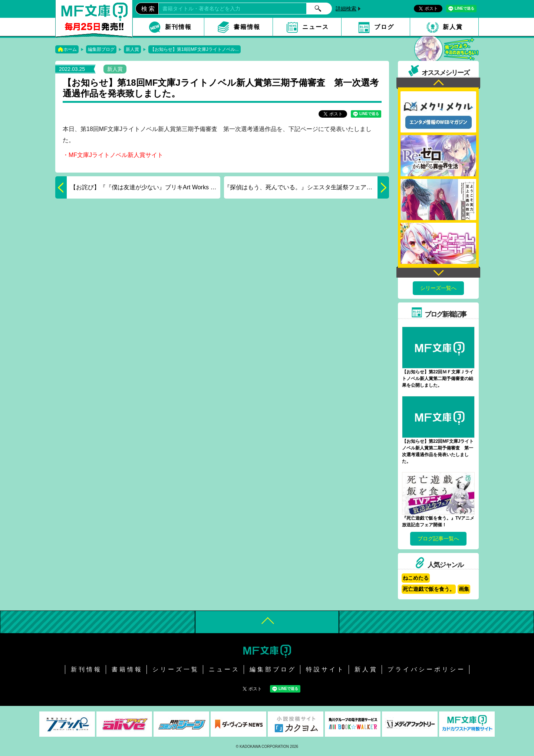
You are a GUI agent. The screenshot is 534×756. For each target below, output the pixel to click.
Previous (438, 83)
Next (438, 272)
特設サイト (325, 669)
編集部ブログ (101, 49)
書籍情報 (247, 27)
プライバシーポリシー (426, 669)
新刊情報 (178, 27)
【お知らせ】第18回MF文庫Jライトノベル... (195, 49)
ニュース (316, 27)
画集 (464, 589)
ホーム (70, 49)
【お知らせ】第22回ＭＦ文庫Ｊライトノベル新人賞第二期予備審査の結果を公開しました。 (438, 379)
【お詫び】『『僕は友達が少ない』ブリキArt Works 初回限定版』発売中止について (138, 187)
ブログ (384, 27)
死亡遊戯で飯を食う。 (429, 589)
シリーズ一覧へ (438, 288)
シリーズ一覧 (176, 669)
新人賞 (453, 27)
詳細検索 (346, 9)
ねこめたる (416, 578)
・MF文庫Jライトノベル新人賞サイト (113, 155)
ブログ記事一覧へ (438, 539)
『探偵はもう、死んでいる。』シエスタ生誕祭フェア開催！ (306, 187)
